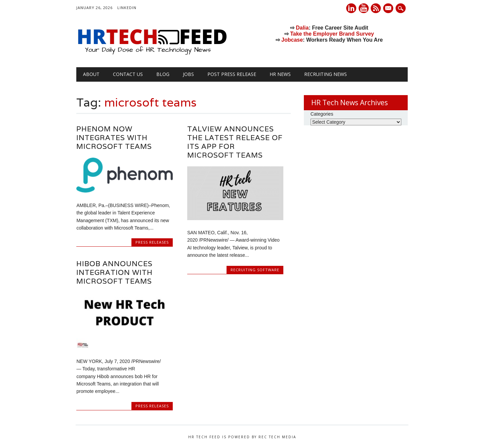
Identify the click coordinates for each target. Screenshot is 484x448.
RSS (376, 8)
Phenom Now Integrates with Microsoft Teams (114, 138)
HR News (280, 74)
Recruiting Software (255, 270)
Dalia (302, 28)
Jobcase (292, 40)
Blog (163, 74)
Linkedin (351, 8)
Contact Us (128, 74)
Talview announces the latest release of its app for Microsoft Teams (235, 142)
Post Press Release (232, 74)
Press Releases (152, 242)
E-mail (389, 9)
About (91, 74)
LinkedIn (127, 8)
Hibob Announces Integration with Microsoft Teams (114, 272)
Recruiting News (326, 74)
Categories (322, 114)
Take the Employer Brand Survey (332, 34)
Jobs (188, 74)
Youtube (364, 8)
